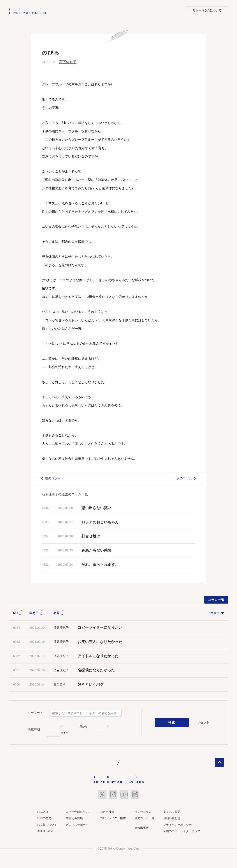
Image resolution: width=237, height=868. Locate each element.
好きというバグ (91, 684)
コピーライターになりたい (100, 627)
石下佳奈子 (68, 61)
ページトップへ (219, 762)
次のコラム (184, 478)
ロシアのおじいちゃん (100, 522)
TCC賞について (47, 824)
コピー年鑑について (79, 811)
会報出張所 (142, 827)
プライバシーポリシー (177, 824)
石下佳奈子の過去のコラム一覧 (65, 494)
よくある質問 (172, 811)
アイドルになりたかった (98, 656)
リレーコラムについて (207, 10)
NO (18, 613)
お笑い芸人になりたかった (100, 641)
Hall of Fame (45, 831)
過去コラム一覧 (144, 818)
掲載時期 (34, 729)
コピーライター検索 (113, 818)
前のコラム (53, 478)
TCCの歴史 (44, 818)
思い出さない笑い (96, 508)
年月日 (36, 613)
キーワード (35, 712)
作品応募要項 (74, 818)
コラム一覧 (216, 599)
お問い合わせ (172, 818)
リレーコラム (143, 811)
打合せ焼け (91, 536)
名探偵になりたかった (96, 670)
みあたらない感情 (96, 550)
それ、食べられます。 (100, 564)
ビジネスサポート (77, 824)
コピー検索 (107, 811)
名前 (59, 613)
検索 (172, 722)
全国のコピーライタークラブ (182, 831)
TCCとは (43, 811)
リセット (203, 722)
